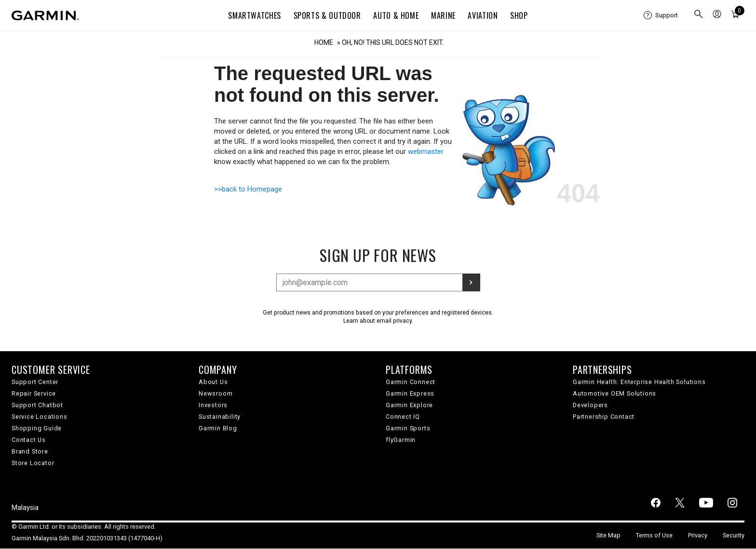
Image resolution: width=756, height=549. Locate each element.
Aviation (483, 15)
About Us (213, 382)
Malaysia (25, 508)
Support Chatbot (37, 405)
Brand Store (30, 451)
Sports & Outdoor (327, 15)
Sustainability (220, 417)
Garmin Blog (218, 428)
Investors (213, 405)
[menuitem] (661, 15)
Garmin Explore (409, 405)
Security (734, 535)
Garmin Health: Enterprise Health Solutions (639, 382)
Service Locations (40, 417)
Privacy (698, 535)
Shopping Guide (37, 428)
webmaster (426, 151)
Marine (443, 15)
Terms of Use (654, 535)
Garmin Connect (411, 382)
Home (324, 42)
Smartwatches (255, 15)
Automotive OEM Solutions (614, 393)
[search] (699, 15)
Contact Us (29, 440)
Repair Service (34, 393)
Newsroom (216, 393)
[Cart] (735, 15)
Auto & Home (396, 15)
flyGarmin (401, 440)
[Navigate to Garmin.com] (45, 15)
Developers (590, 405)
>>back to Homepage (248, 189)
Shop (519, 15)
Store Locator (33, 463)
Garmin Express (410, 393)
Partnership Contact (604, 417)
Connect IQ (403, 417)
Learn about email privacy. (378, 321)
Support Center (35, 382)
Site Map (608, 535)
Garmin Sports (408, 428)
